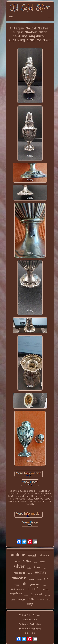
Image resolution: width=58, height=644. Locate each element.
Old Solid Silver (30, 615)
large (45, 585)
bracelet (36, 594)
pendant (35, 584)
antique (18, 555)
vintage (21, 599)
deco (48, 600)
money (41, 572)
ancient (16, 594)
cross (16, 585)
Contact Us (30, 620)
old (25, 583)
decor (36, 562)
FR (33, 633)
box (31, 599)
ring (30, 604)
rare (29, 568)
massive (19, 578)
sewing (47, 595)
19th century (17, 589)
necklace (19, 573)
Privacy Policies (30, 624)
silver (19, 566)
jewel (26, 595)
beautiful (33, 589)
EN (26, 633)
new (46, 579)
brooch (40, 599)
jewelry (39, 579)
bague (42, 562)
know (38, 567)
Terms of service (30, 629)
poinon (32, 579)
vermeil (32, 556)
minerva (44, 555)
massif (46, 590)
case (30, 573)
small (18, 561)
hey (45, 568)
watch (12, 600)
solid (27, 560)
